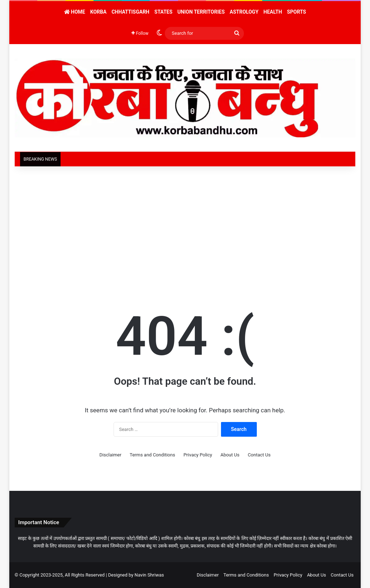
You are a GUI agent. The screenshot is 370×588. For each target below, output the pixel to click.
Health (273, 12)
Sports (296, 12)
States (163, 12)
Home (75, 12)
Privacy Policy (198, 455)
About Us (230, 455)
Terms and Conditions (152, 455)
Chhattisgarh (130, 12)
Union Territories (201, 12)
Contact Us (259, 455)
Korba (98, 12)
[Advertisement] (185, 227)
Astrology (244, 12)
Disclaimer (110, 455)
